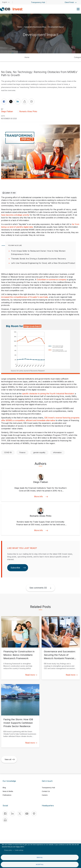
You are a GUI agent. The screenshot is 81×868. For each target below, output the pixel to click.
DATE (3, 116)
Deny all (40, 857)
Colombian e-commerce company (52, 280)
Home (20, 27)
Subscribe (18, 568)
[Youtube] (27, 814)
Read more (31, 675)
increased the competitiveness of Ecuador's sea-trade (24, 297)
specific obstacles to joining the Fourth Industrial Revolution (48, 394)
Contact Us (46, 791)
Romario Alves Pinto (28, 111)
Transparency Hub (38, 2)
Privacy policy (8, 850)
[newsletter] (5, 820)
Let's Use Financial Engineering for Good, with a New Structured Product (43, 263)
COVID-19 (8, 452)
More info (40, 497)
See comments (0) (38, 588)
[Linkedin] (12, 814)
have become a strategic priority (15, 215)
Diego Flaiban (7, 111)
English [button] (5, 2)
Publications (7, 795)
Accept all (40, 864)
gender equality (39, 452)
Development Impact (56, 27)
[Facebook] (5, 814)
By (2, 109)
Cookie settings (19, 850)
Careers (45, 795)
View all (10, 759)
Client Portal (71, 2)
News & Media (8, 791)
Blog (4, 788)
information (57, 452)
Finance (22, 452)
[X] (20, 814)
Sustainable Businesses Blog (35, 27)
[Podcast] (34, 814)
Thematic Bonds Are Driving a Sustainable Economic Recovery (38, 259)
